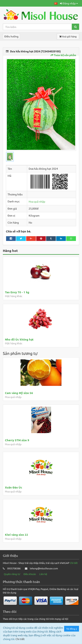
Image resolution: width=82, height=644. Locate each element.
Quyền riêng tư (12, 574)
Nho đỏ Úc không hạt (19, 339)
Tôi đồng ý (72, 629)
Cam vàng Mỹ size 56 (19, 393)
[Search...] (37, 27)
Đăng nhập (69, 3)
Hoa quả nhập (37, 201)
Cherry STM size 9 (17, 440)
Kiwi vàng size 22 (17, 535)
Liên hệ (43, 574)
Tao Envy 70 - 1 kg (17, 292)
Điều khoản (30, 574)
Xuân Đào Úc (14, 487)
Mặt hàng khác (14, 296)
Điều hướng (11, 36)
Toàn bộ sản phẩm (63, 55)
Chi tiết (74, 563)
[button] (56, 3)
